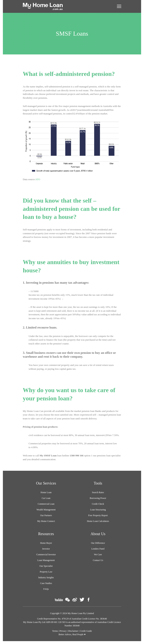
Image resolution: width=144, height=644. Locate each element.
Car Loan (46, 498)
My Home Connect (46, 521)
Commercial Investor (46, 554)
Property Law (46, 572)
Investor (46, 549)
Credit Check (98, 504)
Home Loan (46, 492)
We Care (98, 554)
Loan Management (46, 560)
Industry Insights (46, 577)
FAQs (46, 589)
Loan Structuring (98, 510)
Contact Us (98, 560)
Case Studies (46, 583)
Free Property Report (98, 515)
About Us (98, 534)
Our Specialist (46, 566)
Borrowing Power (98, 498)
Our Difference (98, 543)
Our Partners (46, 515)
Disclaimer (73, 631)
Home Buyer (46, 543)
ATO (38, 179)
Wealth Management (46, 510)
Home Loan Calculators (98, 521)
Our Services (46, 483)
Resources (46, 534)
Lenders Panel (98, 549)
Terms (55, 631)
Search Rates (98, 492)
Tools (98, 483)
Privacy (63, 631)
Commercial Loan (46, 504)
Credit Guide (86, 631)
